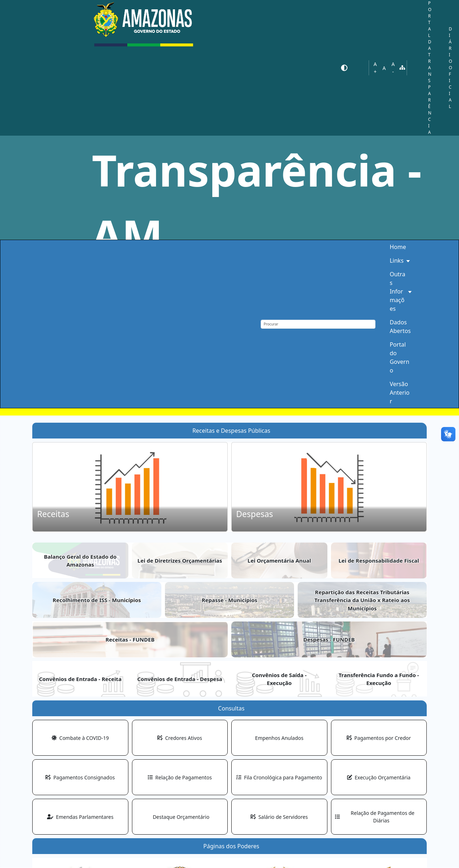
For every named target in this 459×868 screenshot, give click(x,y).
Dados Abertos (400, 327)
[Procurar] (318, 324)
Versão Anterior (400, 393)
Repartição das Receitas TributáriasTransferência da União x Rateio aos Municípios (362, 600)
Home (398, 247)
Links (397, 261)
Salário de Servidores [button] (279, 817)
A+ (375, 68)
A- (393, 68)
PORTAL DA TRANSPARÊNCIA (430, 68)
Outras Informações (398, 291)
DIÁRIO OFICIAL (450, 68)
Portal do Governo (400, 357)
